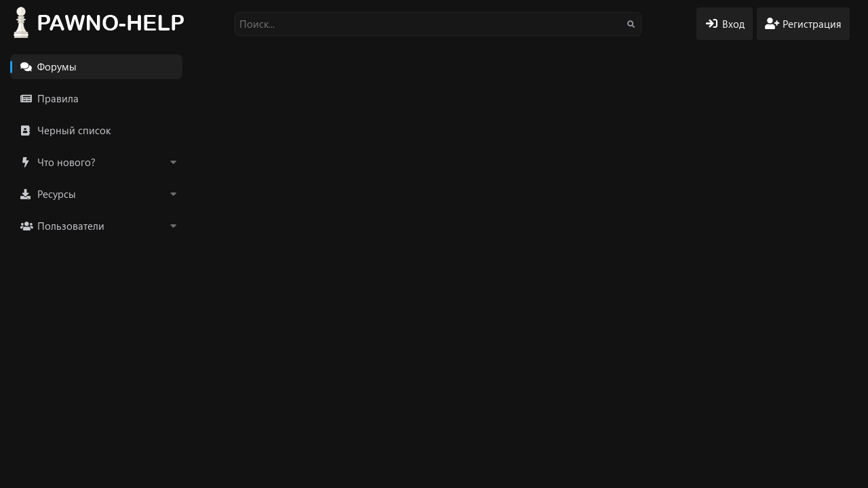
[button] (173, 162)
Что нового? (66, 162)
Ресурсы (57, 194)
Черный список (74, 130)
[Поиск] (438, 24)
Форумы (57, 66)
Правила (58, 98)
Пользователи (71, 226)
